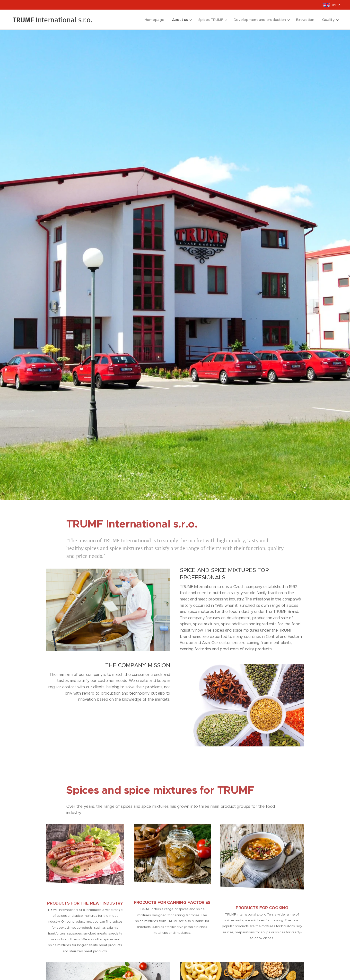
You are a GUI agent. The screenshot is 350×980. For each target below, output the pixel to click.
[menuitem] (152, 20)
